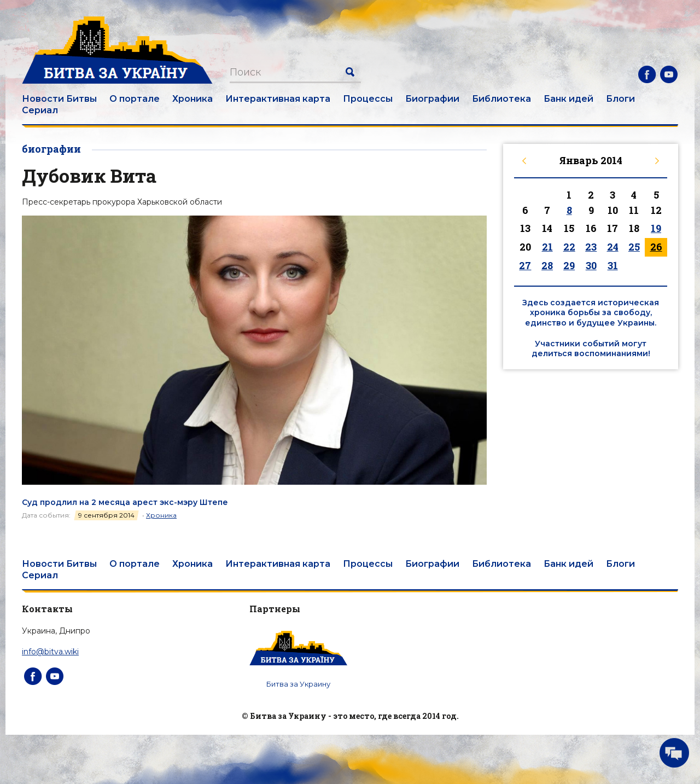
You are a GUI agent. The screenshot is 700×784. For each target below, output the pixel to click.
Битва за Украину (298, 684)
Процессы (368, 99)
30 (591, 265)
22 (569, 247)
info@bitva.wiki (50, 652)
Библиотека (501, 99)
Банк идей (568, 99)
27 (525, 265)
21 (547, 247)
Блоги (620, 99)
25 (634, 247)
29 (569, 265)
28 (547, 265)
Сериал (40, 110)
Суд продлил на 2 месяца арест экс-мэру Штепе (125, 502)
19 (656, 228)
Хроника (192, 99)
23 (591, 247)
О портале (135, 99)
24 (613, 247)
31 (613, 265)
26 (656, 247)
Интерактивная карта (278, 99)
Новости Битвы (59, 99)
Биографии (432, 99)
